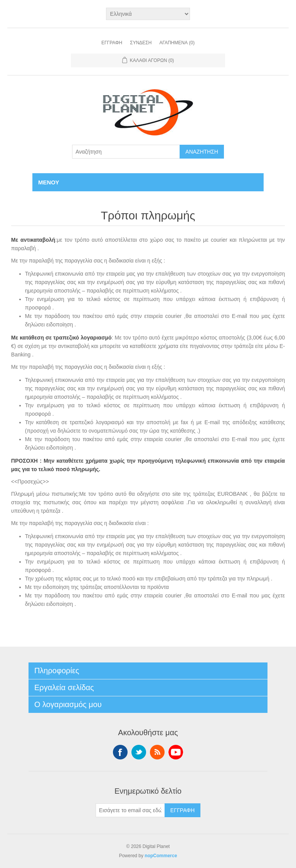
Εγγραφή (112, 43)
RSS (157, 752)
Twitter (139, 752)
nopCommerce (161, 856)
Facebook (120, 752)
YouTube (176, 752)
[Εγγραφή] (130, 810)
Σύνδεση (141, 43)
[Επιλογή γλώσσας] (148, 14)
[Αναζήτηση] (126, 152)
